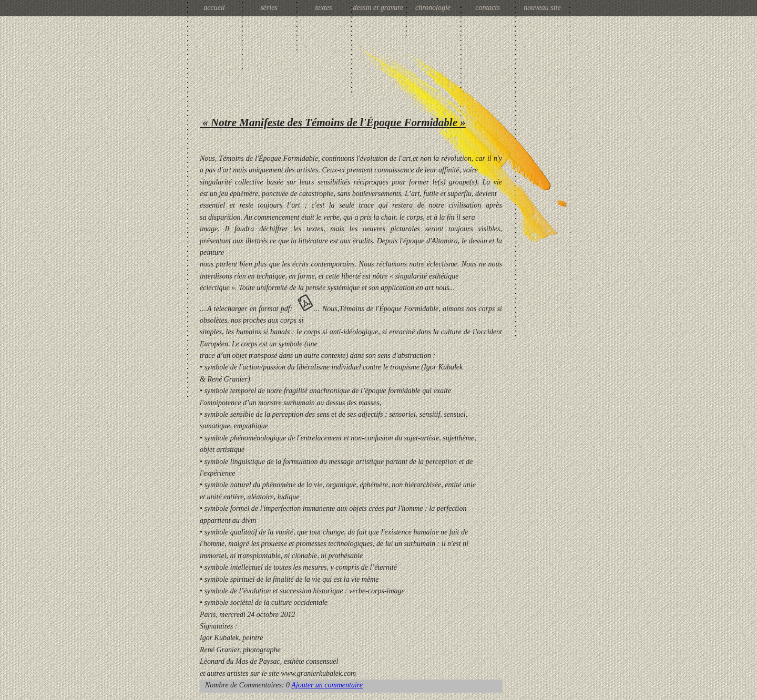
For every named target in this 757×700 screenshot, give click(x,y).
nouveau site (542, 8)
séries (269, 8)
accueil (214, 8)
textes (324, 8)
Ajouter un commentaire (327, 685)
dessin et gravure (378, 8)
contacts (488, 8)
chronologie (433, 8)
